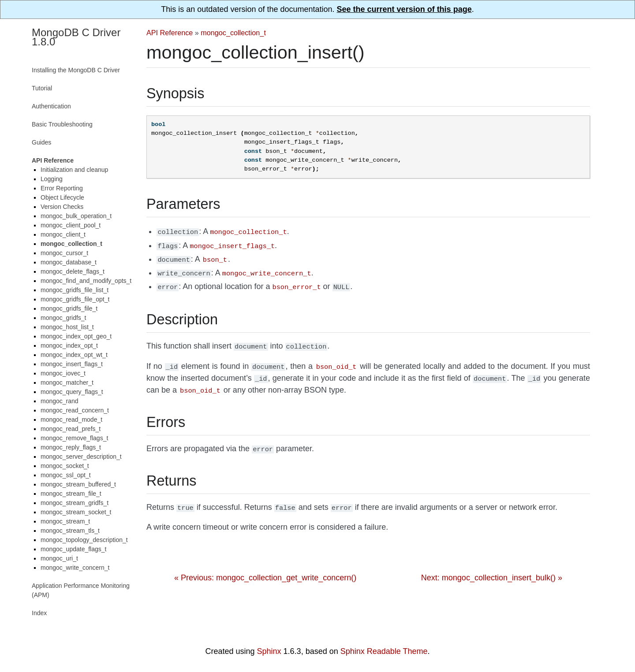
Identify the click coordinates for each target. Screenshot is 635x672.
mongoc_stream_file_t (71, 494)
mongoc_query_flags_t (72, 392)
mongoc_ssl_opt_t (66, 475)
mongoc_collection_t (233, 33)
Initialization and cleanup (74, 170)
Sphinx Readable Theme (384, 651)
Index (39, 613)
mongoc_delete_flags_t (73, 271)
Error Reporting (62, 188)
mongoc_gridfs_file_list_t (75, 290)
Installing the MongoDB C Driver (76, 70)
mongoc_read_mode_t (71, 420)
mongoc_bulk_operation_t (76, 216)
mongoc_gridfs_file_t (69, 308)
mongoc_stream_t (65, 521)
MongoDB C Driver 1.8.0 (76, 37)
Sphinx (269, 651)
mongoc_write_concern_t (75, 568)
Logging (52, 179)
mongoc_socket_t (65, 466)
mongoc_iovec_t (63, 373)
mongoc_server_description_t (81, 457)
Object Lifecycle (62, 197)
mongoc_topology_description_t (84, 540)
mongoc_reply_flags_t (71, 447)
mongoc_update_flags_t (73, 549)
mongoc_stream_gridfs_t (75, 503)
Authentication (51, 106)
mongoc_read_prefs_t (71, 429)
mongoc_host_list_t (67, 327)
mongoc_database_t (69, 262)
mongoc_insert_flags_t (72, 364)
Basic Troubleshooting (62, 124)
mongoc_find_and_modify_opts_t (86, 281)
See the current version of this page (404, 9)
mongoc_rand (60, 401)
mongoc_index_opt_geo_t (76, 336)
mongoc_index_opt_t (69, 345)
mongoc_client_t (63, 234)
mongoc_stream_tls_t (70, 531)
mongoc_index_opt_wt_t (74, 355)
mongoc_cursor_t (64, 253)
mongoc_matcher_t (67, 382)
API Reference (170, 33)
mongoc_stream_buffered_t (78, 484)
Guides (41, 142)
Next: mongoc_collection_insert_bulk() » (492, 568)
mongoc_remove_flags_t (74, 438)
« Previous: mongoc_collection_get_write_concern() (265, 568)
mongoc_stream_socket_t (76, 512)
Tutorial (42, 88)
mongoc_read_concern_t (75, 410)
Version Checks (62, 207)
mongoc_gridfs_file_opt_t (75, 299)
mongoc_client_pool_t (71, 225)
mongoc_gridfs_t (63, 318)
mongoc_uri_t (59, 558)
